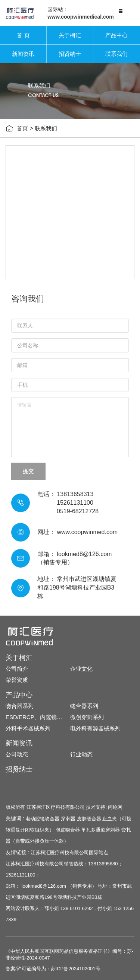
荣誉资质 (17, 680)
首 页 (23, 35)
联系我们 (116, 54)
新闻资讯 (23, 54)
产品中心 (116, 35)
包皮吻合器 (68, 830)
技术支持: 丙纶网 (104, 807)
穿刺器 (68, 819)
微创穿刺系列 (87, 717)
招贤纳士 (70, 54)
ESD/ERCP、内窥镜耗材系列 (38, 717)
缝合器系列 (84, 706)
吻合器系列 (20, 706)
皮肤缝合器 (89, 819)
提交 (28, 471)
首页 (22, 128)
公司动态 (17, 754)
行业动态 (81, 754)
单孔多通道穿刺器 (100, 830)
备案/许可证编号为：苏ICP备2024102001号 (53, 969)
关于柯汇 (70, 35)
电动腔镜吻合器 (42, 819)
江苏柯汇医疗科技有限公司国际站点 (69, 853)
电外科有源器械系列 (95, 728)
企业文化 (81, 669)
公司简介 (17, 669)
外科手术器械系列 (28, 728)
